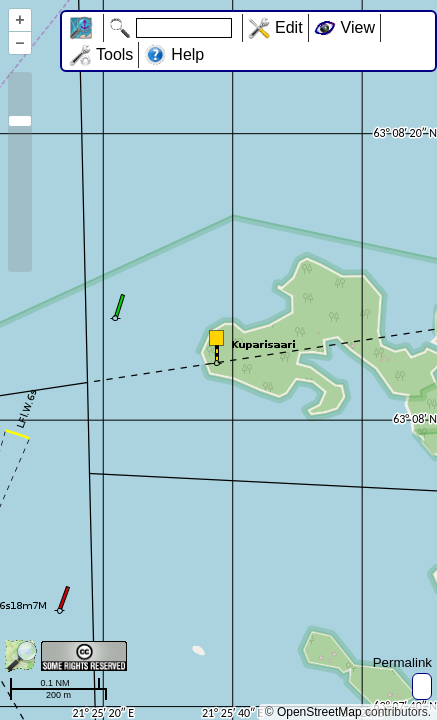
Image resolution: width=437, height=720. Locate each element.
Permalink (402, 662)
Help (187, 54)
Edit (289, 27)
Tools (114, 54)
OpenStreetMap (319, 712)
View (358, 27)
